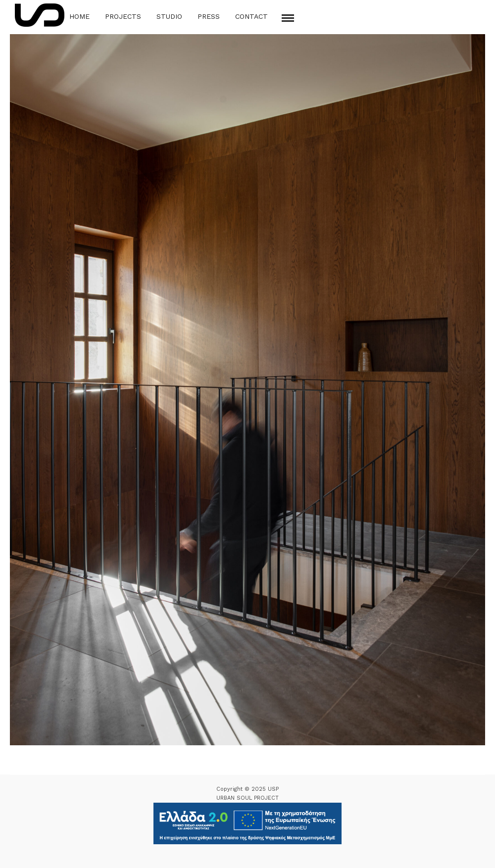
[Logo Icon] (40, 15)
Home (79, 16)
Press (209, 16)
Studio (169, 16)
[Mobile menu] (288, 18)
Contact (251, 16)
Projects (123, 16)
